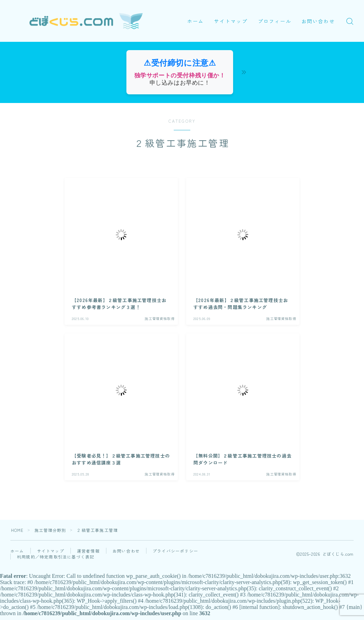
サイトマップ (233, 13)
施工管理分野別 (50, 530)
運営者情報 (88, 551)
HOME (17, 530)
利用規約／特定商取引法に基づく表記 (56, 557)
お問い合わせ (210, 29)
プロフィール (276, 13)
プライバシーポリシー (175, 551)
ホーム (197, 13)
